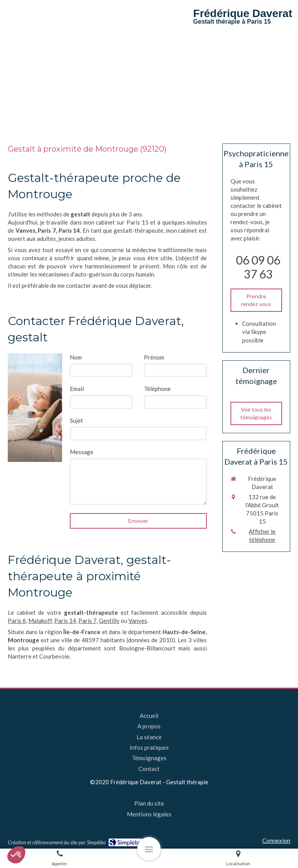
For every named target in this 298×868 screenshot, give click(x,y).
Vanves (138, 621)
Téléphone (157, 389)
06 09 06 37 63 (258, 267)
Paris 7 (87, 621)
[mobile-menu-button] (149, 849)
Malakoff (40, 621)
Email (77, 389)
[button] (16, 855)
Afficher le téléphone (262, 535)
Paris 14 (65, 621)
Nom (76, 357)
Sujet (76, 420)
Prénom (154, 357)
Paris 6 (17, 621)
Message (82, 452)
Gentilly (109, 621)
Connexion (276, 840)
